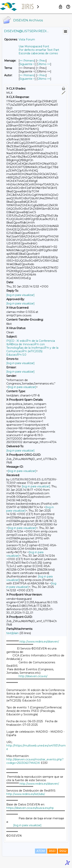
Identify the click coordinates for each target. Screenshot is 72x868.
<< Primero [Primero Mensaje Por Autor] (27, 75)
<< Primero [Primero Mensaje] (27, 61)
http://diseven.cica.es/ (33, 676)
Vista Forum (27, 39)
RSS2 (63, 851)
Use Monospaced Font (34, 46)
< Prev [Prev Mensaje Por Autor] (41, 75)
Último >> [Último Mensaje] (44, 64)
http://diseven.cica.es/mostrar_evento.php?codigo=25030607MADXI (35, 761)
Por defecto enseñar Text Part (39, 50)
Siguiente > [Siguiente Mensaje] (27, 64)
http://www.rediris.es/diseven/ (39, 642)
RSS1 (52, 851)
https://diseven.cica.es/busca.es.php (30, 808)
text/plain (12, 633)
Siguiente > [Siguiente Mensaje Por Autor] (27, 79)
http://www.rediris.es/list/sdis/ (26, 794)
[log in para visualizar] (20, 295)
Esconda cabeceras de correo (38, 53)
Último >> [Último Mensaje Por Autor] (44, 79)
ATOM (41, 851)
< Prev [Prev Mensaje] (41, 61)
